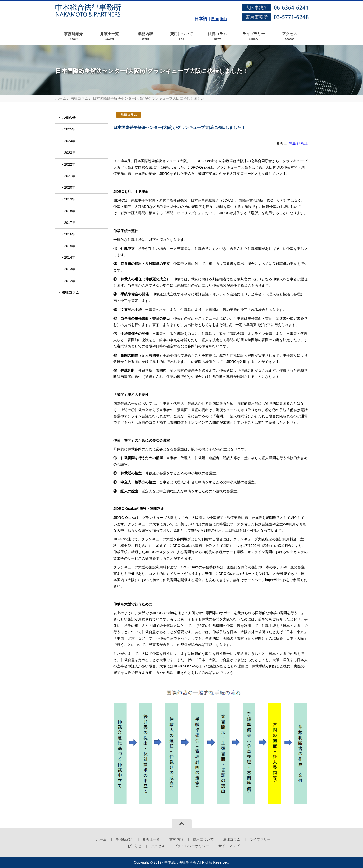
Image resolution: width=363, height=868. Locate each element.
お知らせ (69, 118)
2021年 (70, 176)
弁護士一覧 (110, 36)
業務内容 (146, 36)
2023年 (70, 153)
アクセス (290, 36)
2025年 (70, 129)
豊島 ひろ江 (298, 143)
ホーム (61, 98)
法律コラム (217, 36)
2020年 (70, 187)
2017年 (70, 223)
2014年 (70, 257)
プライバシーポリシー (192, 846)
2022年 (70, 164)
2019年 (70, 199)
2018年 (70, 211)
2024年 (70, 141)
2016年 (70, 234)
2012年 (70, 281)
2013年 (70, 269)
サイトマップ (229, 846)
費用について (182, 36)
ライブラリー (253, 36)
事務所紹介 (73, 36)
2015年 (70, 246)
